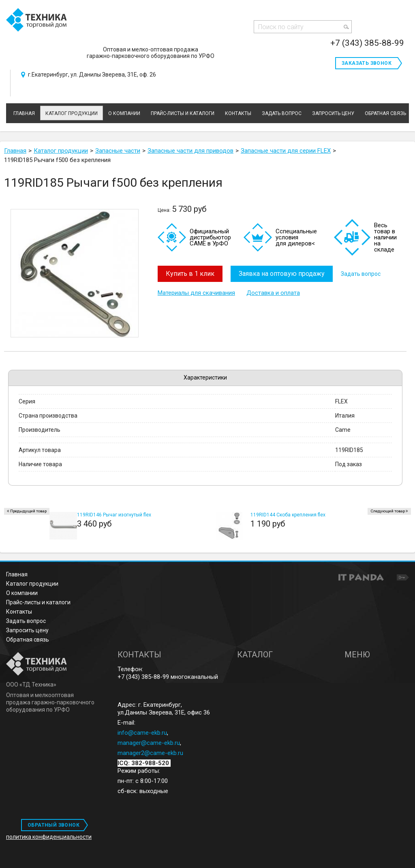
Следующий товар (388, 511)
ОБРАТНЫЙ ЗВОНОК (53, 825)
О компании (22, 593)
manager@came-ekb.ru (149, 743)
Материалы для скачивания (196, 293)
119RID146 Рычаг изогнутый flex (114, 515)
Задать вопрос (361, 274)
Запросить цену (27, 630)
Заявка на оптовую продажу (282, 274)
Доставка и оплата (273, 293)
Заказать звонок (367, 63)
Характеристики (205, 377)
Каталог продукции (72, 113)
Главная (17, 574)
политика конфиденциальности (49, 837)
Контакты (19, 612)
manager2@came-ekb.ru (150, 753)
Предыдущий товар (28, 511)
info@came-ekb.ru (142, 733)
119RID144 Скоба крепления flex (288, 515)
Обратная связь (28, 640)
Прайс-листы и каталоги (38, 602)
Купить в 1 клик (190, 274)
